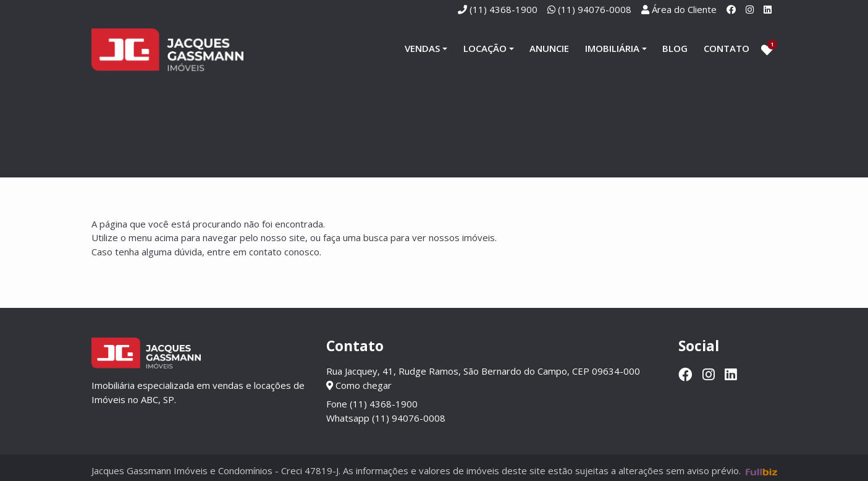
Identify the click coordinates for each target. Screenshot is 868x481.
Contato (727, 49)
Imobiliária (612, 49)
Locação (485, 49)
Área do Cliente (684, 9)
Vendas (422, 49)
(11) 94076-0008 (595, 9)
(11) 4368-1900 (504, 9)
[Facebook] (731, 9)
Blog (675, 49)
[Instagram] (750, 9)
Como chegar (359, 386)
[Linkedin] (768, 9)
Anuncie (549, 49)
